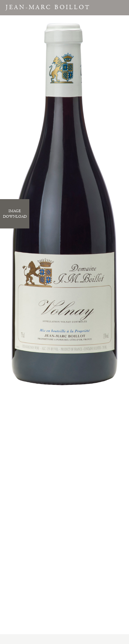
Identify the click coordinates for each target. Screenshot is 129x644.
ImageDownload (15, 214)
